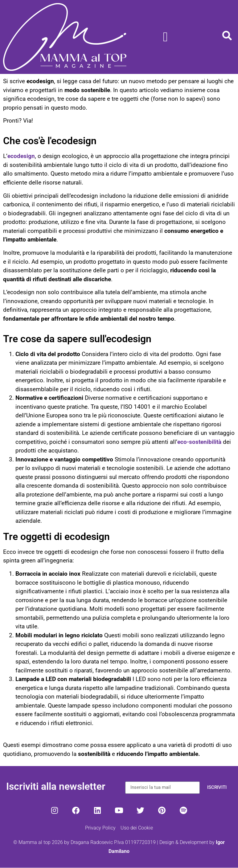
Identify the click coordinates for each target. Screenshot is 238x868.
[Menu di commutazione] (166, 37)
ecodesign (21, 156)
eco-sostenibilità (199, 442)
